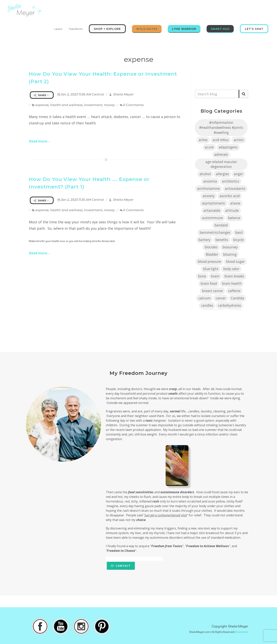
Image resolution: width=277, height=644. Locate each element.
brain (215, 276)
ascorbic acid (230, 196)
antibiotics (231, 181)
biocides (211, 247)
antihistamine (209, 189)
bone (202, 276)
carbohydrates (230, 305)
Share (41, 95)
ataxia (235, 203)
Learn (58, 29)
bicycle (238, 240)
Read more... (39, 141)
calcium (204, 298)
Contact (121, 566)
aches (203, 140)
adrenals (221, 155)
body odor (231, 269)
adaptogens (228, 147)
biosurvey (230, 247)
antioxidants (235, 189)
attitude (232, 211)
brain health (232, 283)
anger (238, 174)
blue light (211, 269)
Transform (76, 29)
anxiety (209, 196)
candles (207, 305)
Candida (237, 298)
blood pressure (209, 262)
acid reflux (221, 140)
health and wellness (66, 105)
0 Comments (132, 105)
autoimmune (212, 218)
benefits (222, 240)
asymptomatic (214, 203)
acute (209, 147)
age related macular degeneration (221, 164)
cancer (221, 298)
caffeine (234, 291)
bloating (230, 254)
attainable (212, 211)
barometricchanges (215, 232)
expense (42, 105)
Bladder (212, 254)
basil (239, 232)
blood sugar (235, 262)
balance (234, 218)
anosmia (210, 181)
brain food (209, 283)
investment (93, 105)
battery (204, 240)
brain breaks (234, 276)
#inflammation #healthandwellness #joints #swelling (221, 128)
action (239, 140)
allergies (222, 174)
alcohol (205, 174)
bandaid (221, 225)
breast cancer (213, 291)
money (109, 105)
